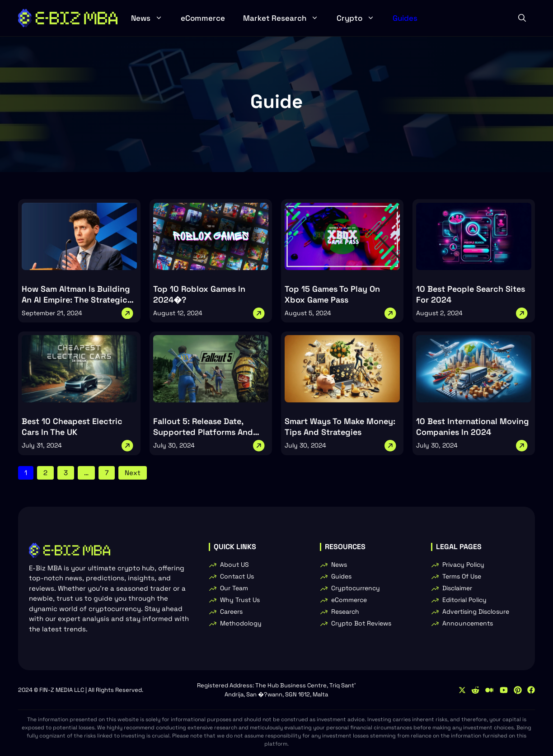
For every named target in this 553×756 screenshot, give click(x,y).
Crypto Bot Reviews (361, 623)
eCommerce (203, 18)
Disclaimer (457, 588)
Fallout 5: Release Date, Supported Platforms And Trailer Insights (203, 432)
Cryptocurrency (356, 588)
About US (234, 565)
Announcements (468, 623)
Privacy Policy (463, 565)
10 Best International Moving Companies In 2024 (473, 427)
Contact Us (237, 576)
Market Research (285, 18)
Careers (231, 611)
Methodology (241, 623)
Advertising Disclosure (476, 611)
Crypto (360, 18)
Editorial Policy (464, 600)
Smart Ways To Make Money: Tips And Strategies (340, 427)
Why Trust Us (240, 600)
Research (345, 611)
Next (133, 473)
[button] (522, 18)
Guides (405, 18)
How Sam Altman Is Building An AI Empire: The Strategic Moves (76, 300)
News (151, 18)
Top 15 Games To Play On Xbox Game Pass (332, 294)
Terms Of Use (462, 576)
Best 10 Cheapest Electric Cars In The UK (72, 427)
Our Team (234, 588)
